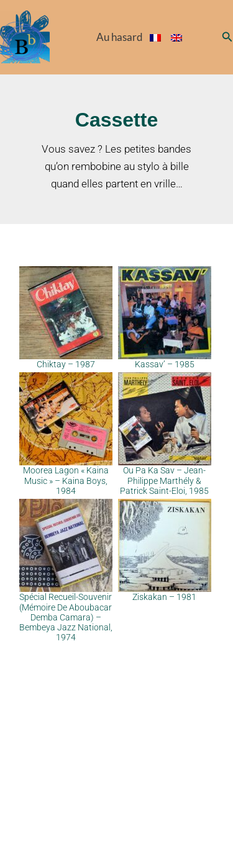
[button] (227, 37)
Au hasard (120, 37)
